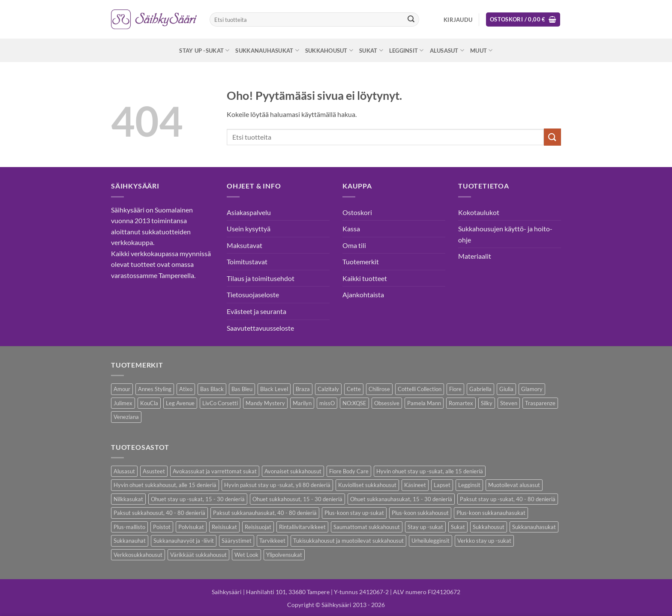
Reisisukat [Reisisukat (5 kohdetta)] (224, 527)
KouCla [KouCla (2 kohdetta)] (149, 403)
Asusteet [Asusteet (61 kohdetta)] (154, 471)
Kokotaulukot (479, 212)
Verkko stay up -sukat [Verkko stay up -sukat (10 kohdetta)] (484, 541)
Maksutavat (244, 245)
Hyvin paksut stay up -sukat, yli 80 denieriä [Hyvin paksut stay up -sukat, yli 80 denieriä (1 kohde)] (277, 485)
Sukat (371, 50)
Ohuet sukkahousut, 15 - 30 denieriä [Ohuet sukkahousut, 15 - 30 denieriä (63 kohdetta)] (297, 499)
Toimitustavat (247, 262)
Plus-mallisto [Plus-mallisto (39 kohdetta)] (129, 527)
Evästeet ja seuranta (256, 311)
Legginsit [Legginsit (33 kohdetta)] (469, 485)
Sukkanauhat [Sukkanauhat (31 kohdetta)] (130, 541)
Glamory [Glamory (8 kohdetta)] (532, 389)
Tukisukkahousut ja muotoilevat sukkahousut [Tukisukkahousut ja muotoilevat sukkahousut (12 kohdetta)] (348, 541)
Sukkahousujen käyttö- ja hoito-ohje (505, 234)
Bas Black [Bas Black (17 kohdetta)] (212, 389)
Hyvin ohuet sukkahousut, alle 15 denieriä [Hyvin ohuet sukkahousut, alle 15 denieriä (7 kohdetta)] (165, 485)
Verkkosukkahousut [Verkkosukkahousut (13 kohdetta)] (138, 555)
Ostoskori (357, 212)
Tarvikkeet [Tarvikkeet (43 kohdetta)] (272, 541)
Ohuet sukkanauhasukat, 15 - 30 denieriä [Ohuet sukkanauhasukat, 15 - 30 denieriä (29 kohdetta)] (401, 499)
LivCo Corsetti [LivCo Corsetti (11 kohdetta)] (220, 403)
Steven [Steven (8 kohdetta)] (509, 403)
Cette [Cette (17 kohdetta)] (354, 389)
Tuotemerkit (361, 262)
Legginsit (406, 50)
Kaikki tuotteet (365, 278)
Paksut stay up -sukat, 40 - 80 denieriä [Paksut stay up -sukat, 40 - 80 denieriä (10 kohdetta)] (508, 499)
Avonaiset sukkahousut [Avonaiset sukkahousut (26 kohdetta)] (293, 471)
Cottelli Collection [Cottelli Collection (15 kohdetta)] (420, 389)
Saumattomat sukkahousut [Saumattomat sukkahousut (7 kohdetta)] (367, 527)
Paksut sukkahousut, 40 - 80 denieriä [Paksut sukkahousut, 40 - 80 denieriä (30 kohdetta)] (159, 513)
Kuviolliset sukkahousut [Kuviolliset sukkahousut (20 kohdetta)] (367, 485)
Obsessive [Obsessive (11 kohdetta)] (387, 403)
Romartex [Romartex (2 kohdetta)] (461, 403)
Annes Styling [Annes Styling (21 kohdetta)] (155, 389)
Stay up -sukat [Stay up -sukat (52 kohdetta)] (425, 527)
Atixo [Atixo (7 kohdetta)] (186, 389)
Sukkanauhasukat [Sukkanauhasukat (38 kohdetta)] (534, 527)
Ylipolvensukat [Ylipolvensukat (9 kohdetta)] (284, 555)
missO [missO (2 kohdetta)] (327, 403)
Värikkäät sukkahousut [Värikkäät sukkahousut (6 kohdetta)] (198, 555)
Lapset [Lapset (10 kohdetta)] (442, 485)
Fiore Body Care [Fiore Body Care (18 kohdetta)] (349, 471)
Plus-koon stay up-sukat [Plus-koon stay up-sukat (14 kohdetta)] (354, 513)
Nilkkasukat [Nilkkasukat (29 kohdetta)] (128, 499)
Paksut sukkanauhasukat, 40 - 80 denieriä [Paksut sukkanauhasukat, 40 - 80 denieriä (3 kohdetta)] (265, 513)
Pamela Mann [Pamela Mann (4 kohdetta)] (424, 403)
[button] (458, 20)
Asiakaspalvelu (249, 212)
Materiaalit (475, 256)
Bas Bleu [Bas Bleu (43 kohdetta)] (242, 389)
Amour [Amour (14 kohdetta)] (122, 389)
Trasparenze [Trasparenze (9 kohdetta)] (540, 403)
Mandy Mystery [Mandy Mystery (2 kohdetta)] (265, 403)
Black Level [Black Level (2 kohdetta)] (274, 389)
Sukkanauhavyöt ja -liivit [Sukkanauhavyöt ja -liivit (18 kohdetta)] (184, 541)
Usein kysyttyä (249, 229)
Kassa (351, 229)
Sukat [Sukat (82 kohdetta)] (458, 527)
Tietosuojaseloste (253, 295)
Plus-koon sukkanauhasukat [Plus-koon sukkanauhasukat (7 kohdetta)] (491, 513)
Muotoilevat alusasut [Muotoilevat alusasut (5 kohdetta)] (514, 485)
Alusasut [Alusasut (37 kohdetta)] (124, 471)
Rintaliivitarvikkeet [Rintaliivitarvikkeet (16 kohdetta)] (302, 527)
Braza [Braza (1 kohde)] (303, 389)
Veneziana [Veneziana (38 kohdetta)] (126, 417)
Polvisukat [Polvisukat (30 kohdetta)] (191, 527)
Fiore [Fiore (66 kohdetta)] (455, 389)
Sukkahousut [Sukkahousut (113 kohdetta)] (489, 527)
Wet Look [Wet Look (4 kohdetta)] (246, 555)
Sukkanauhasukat (267, 50)
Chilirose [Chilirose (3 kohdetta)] (379, 389)
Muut (481, 50)
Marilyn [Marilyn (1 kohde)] (302, 403)
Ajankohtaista (363, 295)
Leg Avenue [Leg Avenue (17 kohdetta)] (180, 403)
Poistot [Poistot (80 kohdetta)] (162, 527)
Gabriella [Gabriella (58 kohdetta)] (480, 389)
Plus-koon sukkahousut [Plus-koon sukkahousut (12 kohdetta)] (420, 513)
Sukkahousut (329, 50)
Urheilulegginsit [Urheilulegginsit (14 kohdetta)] (430, 541)
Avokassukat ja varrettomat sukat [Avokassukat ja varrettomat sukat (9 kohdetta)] (215, 471)
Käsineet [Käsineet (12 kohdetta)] (415, 485)
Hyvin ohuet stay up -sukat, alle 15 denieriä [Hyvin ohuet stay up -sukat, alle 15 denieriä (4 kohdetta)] (430, 471)
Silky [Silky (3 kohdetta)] (487, 403)
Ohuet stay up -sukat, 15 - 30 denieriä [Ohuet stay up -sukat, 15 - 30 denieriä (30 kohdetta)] (198, 499)
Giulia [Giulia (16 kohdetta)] (506, 389)
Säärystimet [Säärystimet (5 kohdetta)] (237, 541)
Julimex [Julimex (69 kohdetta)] (123, 403)
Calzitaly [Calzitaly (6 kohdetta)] (328, 389)
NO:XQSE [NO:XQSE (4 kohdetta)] (354, 403)
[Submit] (411, 20)
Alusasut (447, 50)
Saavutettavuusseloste (260, 328)
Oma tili (354, 245)
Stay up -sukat (204, 50)
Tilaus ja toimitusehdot (261, 278)
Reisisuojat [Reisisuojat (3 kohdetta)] (258, 527)
